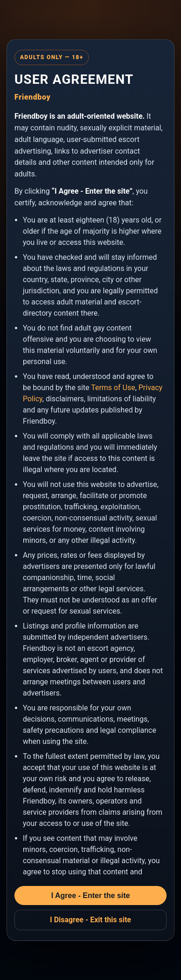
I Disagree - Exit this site (90, 920)
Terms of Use (113, 388)
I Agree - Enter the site (90, 896)
